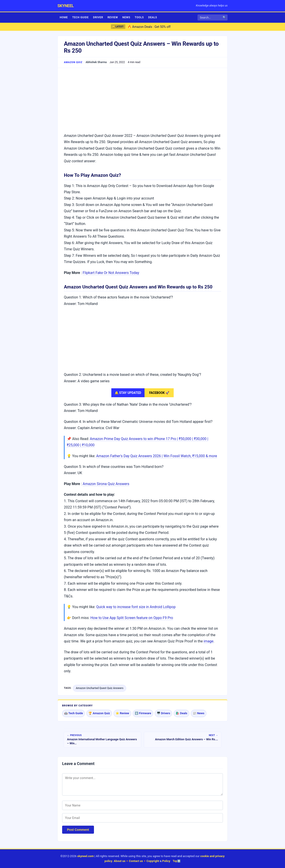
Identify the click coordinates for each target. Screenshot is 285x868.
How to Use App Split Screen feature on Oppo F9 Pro (132, 618)
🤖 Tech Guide (73, 713)
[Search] (211, 17)
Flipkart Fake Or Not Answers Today (111, 273)
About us (120, 861)
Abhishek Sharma (96, 62)
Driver (98, 17)
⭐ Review (122, 713)
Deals (153, 17)
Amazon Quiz (73, 62)
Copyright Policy (158, 861)
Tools (139, 17)
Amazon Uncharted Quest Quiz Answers (100, 688)
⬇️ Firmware (143, 713)
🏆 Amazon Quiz (99, 713)
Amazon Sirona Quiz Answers (106, 484)
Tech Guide (80, 17)
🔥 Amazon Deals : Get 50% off (149, 27)
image (208, 641)
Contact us (136, 861)
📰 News (199, 713)
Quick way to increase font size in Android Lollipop (136, 607)
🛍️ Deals (181, 713)
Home (64, 17)
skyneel (66, 6)
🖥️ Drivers (164, 713)
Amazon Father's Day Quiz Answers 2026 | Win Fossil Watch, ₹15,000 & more (157, 456)
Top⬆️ (177, 861)
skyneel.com (85, 856)
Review (113, 17)
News (126, 17)
